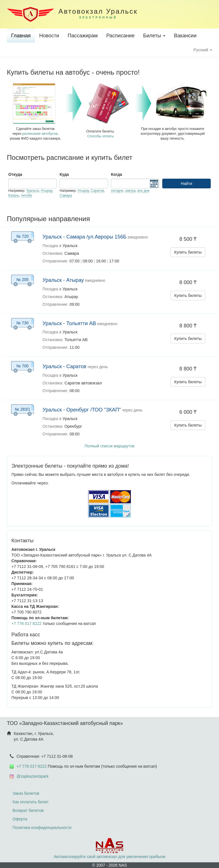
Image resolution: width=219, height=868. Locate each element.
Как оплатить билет (31, 802)
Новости (49, 36)
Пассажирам (83, 36)
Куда (64, 174)
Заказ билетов (26, 793)
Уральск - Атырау (63, 280)
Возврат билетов (28, 810)
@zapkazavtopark (33, 776)
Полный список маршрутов (109, 446)
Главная (21, 36)
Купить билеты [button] (188, 252)
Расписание (120, 36)
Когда (116, 174)
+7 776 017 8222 (27, 624)
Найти (186, 184)
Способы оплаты (101, 136)
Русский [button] (203, 50)
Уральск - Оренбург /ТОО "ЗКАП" (82, 410)
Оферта (20, 819)
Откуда (15, 174)
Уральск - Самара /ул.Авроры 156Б (85, 237)
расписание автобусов (40, 134)
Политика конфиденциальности (42, 828)
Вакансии (185, 36)
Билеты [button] (154, 36)
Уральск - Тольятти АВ (69, 323)
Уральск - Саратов (64, 366)
